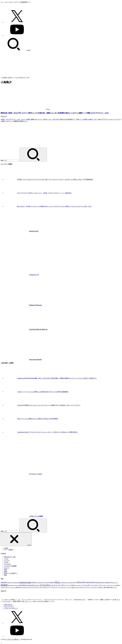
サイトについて (9, 606)
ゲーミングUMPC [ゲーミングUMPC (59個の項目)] (70, 585)
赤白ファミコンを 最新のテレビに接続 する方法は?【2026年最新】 (38, 419)
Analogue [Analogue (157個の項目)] (4, 582)
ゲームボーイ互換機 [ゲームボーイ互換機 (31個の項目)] (14, 587)
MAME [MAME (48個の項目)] (71, 583)
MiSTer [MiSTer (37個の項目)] (75, 583)
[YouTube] (17, 35)
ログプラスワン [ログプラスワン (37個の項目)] (95, 588)
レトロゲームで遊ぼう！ (13, 639)
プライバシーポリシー (11, 608)
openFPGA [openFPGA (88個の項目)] (108, 582)
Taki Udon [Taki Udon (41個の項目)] (37, 585)
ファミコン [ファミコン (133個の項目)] (62, 587)
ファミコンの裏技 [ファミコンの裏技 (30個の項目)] (70, 588)
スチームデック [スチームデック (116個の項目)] (24, 587)
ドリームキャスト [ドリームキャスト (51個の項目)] (54, 587)
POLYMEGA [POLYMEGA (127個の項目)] (23, 585)
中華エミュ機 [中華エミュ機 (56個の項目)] (102, 587)
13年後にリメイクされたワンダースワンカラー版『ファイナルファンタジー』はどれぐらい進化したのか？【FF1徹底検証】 (55, 179)
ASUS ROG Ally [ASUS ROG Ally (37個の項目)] (40, 583)
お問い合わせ (8, 605)
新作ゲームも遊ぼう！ (11, 573)
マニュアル (8, 564)
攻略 (5, 571)
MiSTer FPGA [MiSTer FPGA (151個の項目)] (81, 582)
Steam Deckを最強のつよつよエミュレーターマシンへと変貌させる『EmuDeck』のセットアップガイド (49, 405)
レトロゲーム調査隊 (10, 566)
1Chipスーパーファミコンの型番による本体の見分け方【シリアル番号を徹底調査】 (43, 392)
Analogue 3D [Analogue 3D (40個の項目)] (10, 583)
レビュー (7, 568)
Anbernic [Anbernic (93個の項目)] (34, 582)
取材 (5, 570)
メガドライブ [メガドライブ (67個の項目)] (83, 587)
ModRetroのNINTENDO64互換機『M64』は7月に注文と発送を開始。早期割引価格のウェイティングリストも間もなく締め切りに (57, 378)
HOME (6, 548)
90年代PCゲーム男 (10, 557)
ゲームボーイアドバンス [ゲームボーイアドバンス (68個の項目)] (99, 585)
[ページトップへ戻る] (1, 643)
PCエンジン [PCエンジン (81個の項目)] (114, 582)
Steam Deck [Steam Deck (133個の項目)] (31, 585)
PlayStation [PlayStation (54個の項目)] (11, 585)
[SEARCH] (16, 50)
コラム (6, 559)
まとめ (6, 562)
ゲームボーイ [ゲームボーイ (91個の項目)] (88, 585)
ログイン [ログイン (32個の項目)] (89, 587)
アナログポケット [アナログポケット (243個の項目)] (47, 585)
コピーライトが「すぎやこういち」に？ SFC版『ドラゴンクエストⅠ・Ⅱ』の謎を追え (44, 193)
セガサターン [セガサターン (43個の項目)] (46, 587)
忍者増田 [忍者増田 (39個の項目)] (108, 587)
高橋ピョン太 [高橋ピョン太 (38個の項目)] (113, 588)
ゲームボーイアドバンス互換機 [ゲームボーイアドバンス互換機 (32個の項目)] (112, 585)
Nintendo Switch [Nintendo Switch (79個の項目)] (100, 582)
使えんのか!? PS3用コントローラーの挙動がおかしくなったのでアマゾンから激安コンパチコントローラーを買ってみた (54, 206)
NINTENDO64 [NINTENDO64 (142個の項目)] (91, 582)
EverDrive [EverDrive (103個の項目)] (52, 582)
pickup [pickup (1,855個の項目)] (4, 585)
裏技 (5, 575)
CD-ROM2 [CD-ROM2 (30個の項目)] (46, 583)
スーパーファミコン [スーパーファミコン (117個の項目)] (36, 587)
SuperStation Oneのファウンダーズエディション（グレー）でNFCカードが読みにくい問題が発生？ (48, 432)
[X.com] (17, 22)
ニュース (7, 561)
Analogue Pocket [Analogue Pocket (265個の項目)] (25, 582)
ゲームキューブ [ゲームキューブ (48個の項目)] (79, 585)
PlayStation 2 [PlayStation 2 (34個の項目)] (16, 585)
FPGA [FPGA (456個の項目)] (57, 582)
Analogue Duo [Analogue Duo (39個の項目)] (16, 583)
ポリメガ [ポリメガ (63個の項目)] (77, 587)
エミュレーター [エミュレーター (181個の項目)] (59, 585)
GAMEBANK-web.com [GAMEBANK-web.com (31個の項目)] (65, 583)
